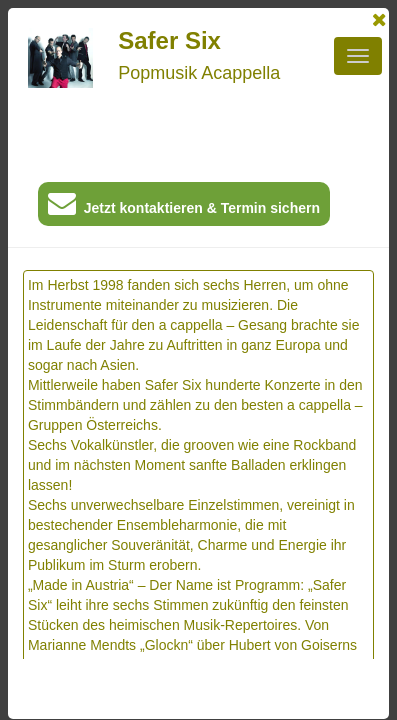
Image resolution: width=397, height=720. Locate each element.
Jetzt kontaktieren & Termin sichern (184, 207)
